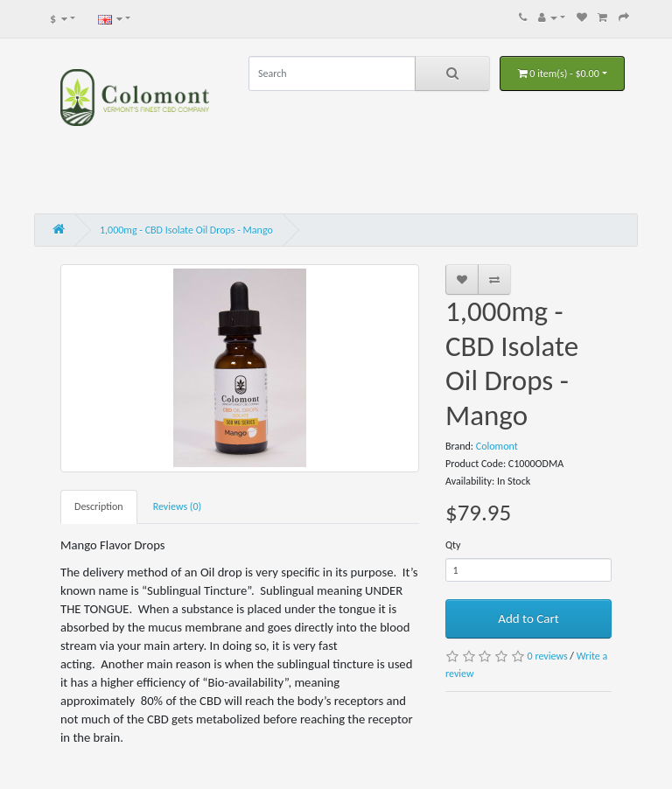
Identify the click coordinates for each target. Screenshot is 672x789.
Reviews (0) (178, 506)
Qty (453, 545)
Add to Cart (528, 618)
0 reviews (548, 656)
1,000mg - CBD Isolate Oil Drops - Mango (186, 230)
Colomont (497, 446)
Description (99, 506)
